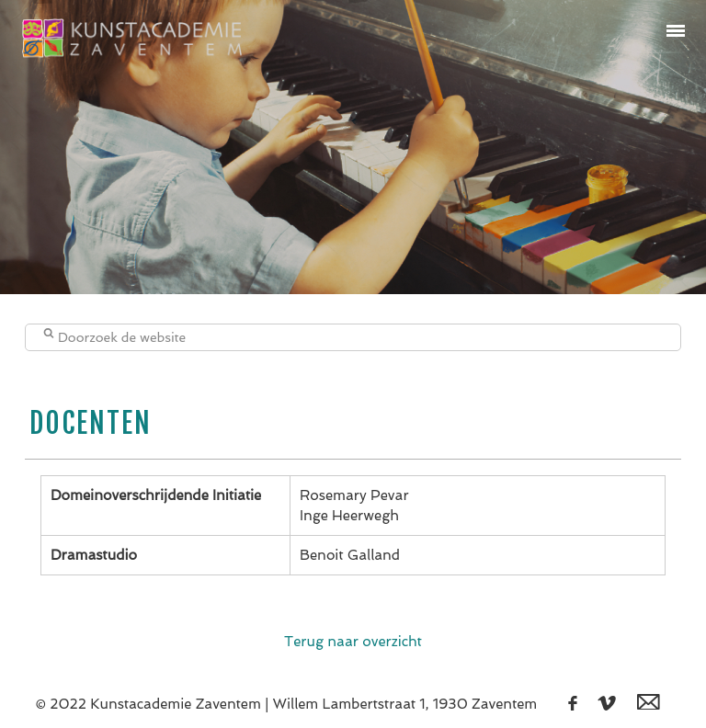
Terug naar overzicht (353, 642)
